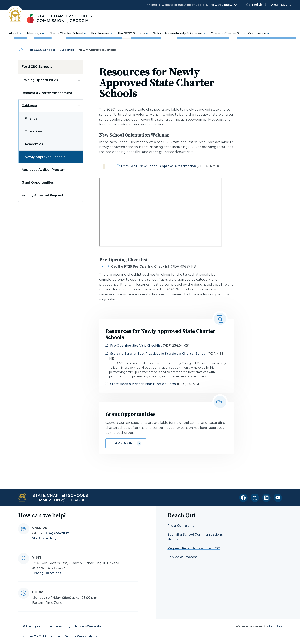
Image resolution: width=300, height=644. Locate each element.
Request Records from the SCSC (194, 548)
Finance (31, 119)
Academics (34, 144)
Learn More (126, 443)
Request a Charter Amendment (47, 93)
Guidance (67, 50)
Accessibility (60, 626)
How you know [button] (221, 5)
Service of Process (183, 557)
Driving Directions (47, 573)
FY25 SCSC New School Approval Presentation (159, 166)
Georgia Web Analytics (81, 636)
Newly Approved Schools (45, 157)
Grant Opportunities (38, 182)
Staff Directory (44, 538)
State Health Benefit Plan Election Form (143, 384)
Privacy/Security (88, 626)
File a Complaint (181, 526)
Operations (34, 131)
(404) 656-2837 (57, 533)
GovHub (276, 626)
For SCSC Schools (42, 50)
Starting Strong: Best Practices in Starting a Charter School (158, 354)
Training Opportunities (40, 80)
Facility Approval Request (42, 195)
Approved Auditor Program (44, 170)
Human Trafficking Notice (41, 636)
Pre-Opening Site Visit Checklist (136, 346)
